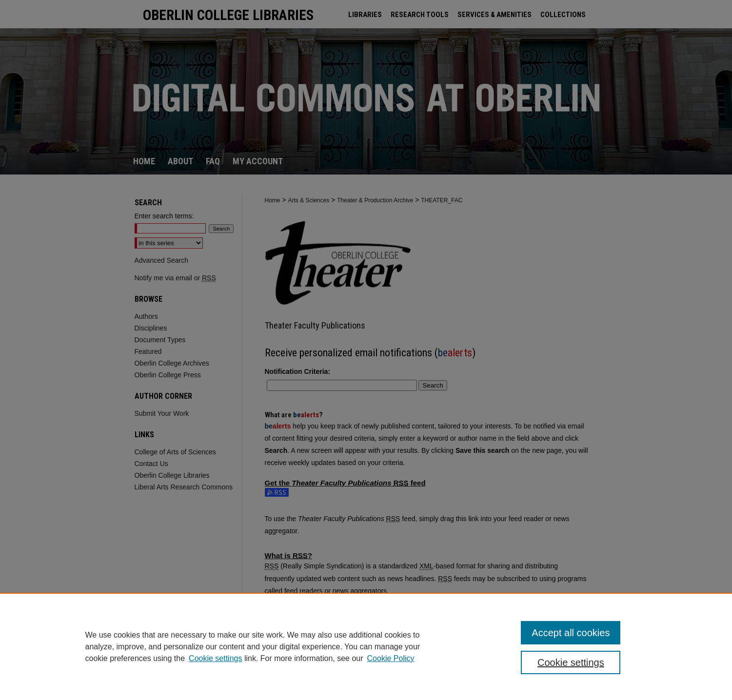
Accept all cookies (571, 633)
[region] (366, 646)
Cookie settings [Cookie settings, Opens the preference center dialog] (571, 662)
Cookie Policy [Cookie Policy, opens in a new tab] (391, 658)
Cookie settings (215, 658)
